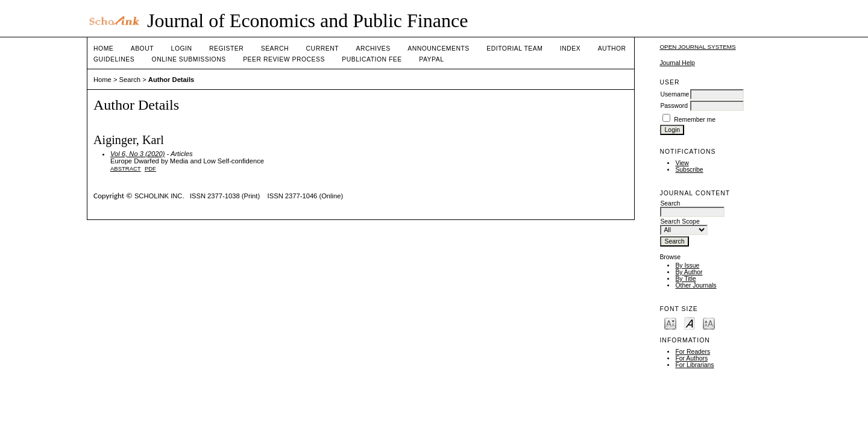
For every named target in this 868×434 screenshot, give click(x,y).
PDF (150, 168)
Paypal (431, 59)
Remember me (695, 120)
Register (226, 49)
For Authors (691, 358)
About (142, 49)
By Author (689, 272)
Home (103, 49)
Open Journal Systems (697, 47)
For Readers (693, 352)
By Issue (687, 266)
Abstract (126, 168)
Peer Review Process (284, 59)
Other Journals (696, 285)
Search (275, 49)
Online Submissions (189, 59)
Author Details (171, 80)
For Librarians (694, 365)
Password (674, 106)
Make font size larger (709, 323)
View (682, 163)
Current (322, 49)
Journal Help (677, 63)
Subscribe (689, 170)
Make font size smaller (670, 323)
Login (182, 49)
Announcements (439, 49)
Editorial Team (514, 49)
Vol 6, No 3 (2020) (137, 154)
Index (570, 49)
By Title (685, 279)
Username (675, 94)
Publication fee (372, 59)
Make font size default (690, 323)
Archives (373, 49)
